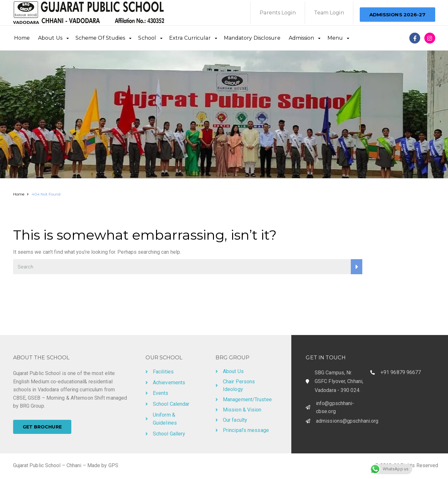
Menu (335, 38)
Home (22, 38)
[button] (397, 15)
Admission (302, 38)
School (147, 38)
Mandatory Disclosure (252, 38)
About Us (50, 38)
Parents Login (278, 13)
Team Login (329, 13)
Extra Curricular (190, 38)
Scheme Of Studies (100, 38)
